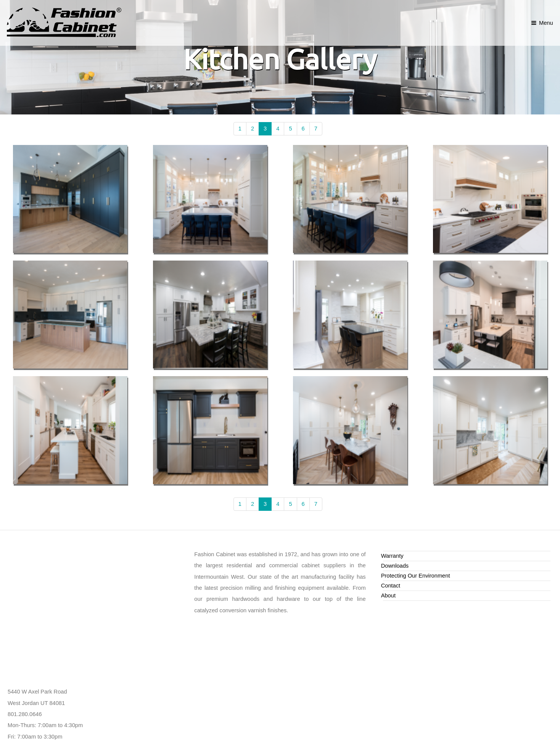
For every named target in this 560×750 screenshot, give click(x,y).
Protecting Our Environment (416, 576)
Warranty (392, 556)
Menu (546, 23)
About (388, 595)
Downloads (395, 566)
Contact (391, 586)
